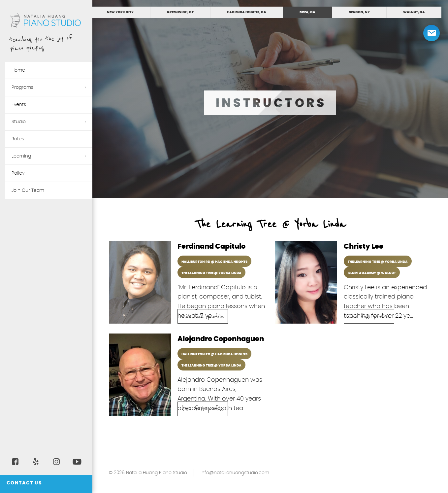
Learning (21, 156)
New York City (120, 12)
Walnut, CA (414, 12)
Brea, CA (307, 12)
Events (19, 105)
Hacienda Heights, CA (247, 12)
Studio (19, 122)
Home (18, 70)
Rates (18, 139)
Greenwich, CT (180, 12)
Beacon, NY (359, 12)
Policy (18, 173)
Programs (22, 88)
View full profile (203, 317)
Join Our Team (28, 191)
